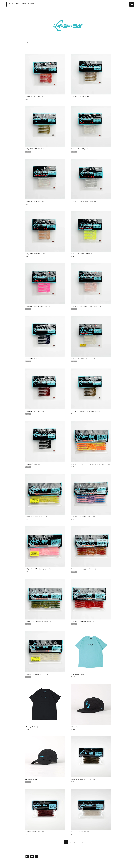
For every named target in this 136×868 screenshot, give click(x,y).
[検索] (4, 4)
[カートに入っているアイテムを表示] (132, 4)
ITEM (28, 4)
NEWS (22, 4)
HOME (15, 4)
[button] (37, 5)
